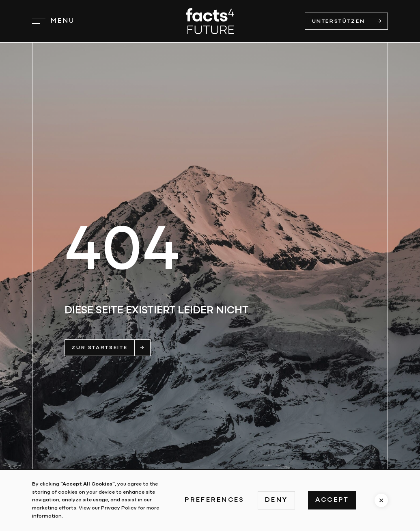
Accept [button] (332, 500)
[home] (210, 21)
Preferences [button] (214, 500)
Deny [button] (276, 500)
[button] (53, 21)
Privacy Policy (119, 508)
